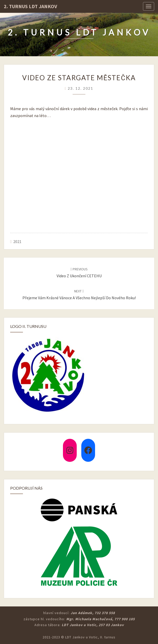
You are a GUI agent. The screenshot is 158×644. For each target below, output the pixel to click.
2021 (17, 241)
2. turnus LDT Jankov (30, 6)
